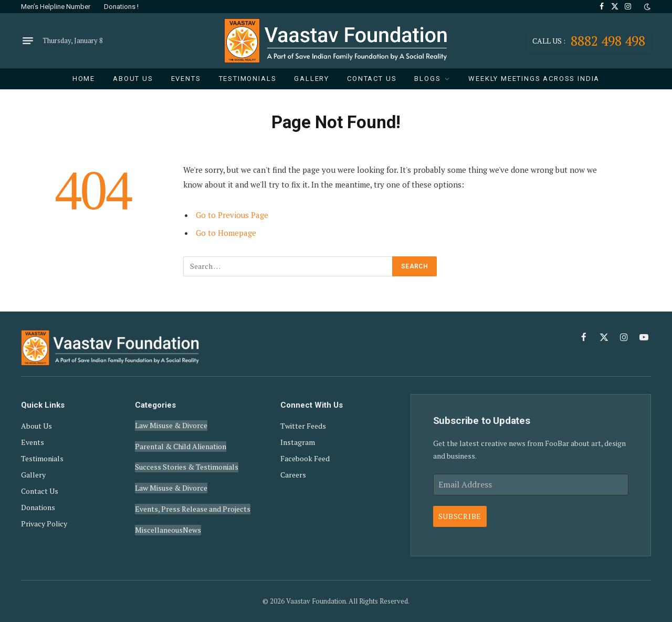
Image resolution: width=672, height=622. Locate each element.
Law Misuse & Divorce (171, 424)
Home (84, 79)
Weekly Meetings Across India (534, 79)
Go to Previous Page (232, 215)
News (192, 513)
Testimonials (248, 79)
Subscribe (460, 516)
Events (186, 79)
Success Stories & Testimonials (187, 460)
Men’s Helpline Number (56, 7)
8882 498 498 (589, 41)
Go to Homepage (226, 233)
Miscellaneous (159, 513)
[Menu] (28, 41)
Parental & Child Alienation (181, 442)
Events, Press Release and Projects (193, 495)
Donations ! (121, 7)
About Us (133, 79)
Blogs (427, 79)
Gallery (312, 79)
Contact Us (372, 79)
